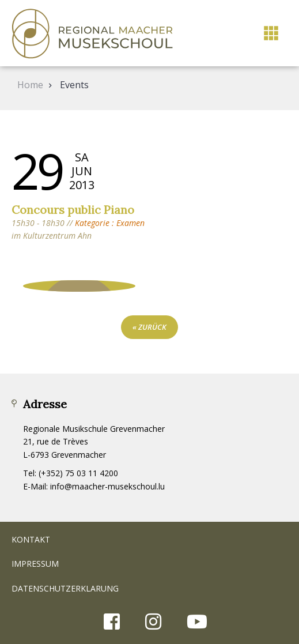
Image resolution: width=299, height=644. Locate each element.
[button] (271, 33)
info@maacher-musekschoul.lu (107, 486)
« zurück (149, 327)
